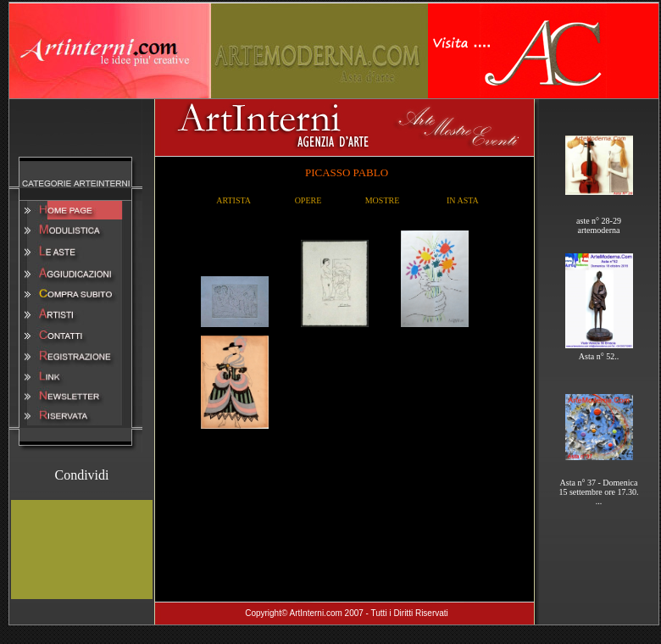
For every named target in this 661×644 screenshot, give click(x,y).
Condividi (81, 475)
